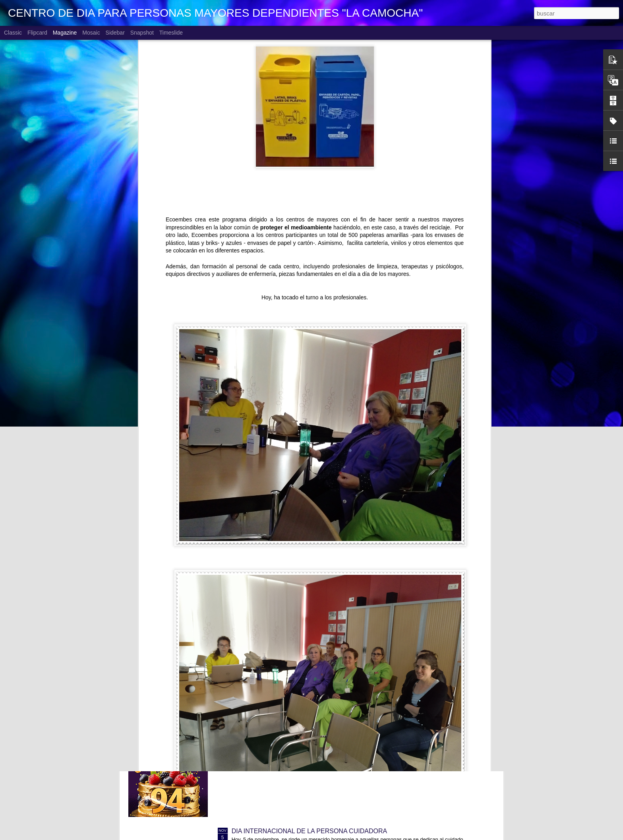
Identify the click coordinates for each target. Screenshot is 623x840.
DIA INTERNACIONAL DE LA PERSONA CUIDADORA (310, 831)
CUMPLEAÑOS (254, 651)
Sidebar (115, 33)
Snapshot (142, 33)
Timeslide (171, 33)
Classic (13, 33)
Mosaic (91, 33)
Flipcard (37, 33)
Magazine (65, 33)
